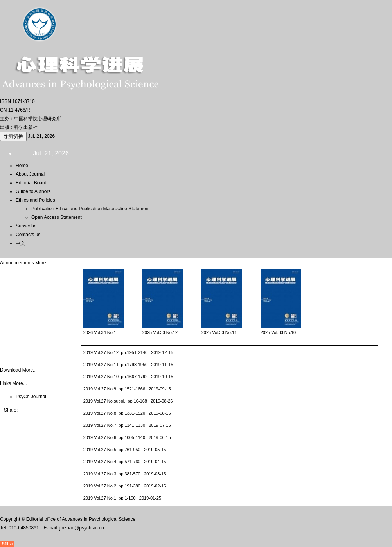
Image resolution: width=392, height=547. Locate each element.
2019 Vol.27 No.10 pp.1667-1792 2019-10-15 (128, 377)
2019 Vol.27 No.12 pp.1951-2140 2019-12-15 (128, 352)
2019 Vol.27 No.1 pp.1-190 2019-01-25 (122, 498)
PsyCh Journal (31, 397)
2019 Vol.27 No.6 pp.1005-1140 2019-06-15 (127, 437)
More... (42, 263)
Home (22, 166)
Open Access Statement (57, 217)
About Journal (30, 174)
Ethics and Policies (35, 200)
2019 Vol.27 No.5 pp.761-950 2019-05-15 (125, 450)
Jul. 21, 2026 (41, 136)
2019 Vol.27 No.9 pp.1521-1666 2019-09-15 (127, 389)
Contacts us (28, 235)
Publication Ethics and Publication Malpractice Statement (91, 209)
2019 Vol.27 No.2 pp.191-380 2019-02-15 (125, 486)
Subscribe (26, 226)
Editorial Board (31, 183)
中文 (20, 243)
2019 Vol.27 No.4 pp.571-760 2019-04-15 (125, 462)
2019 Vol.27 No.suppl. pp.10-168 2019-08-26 (128, 401)
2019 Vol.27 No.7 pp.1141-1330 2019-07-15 (127, 425)
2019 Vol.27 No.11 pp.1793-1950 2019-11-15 (128, 365)
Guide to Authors (33, 191)
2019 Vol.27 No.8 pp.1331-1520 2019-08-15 (127, 413)
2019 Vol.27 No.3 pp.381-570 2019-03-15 (125, 474)
